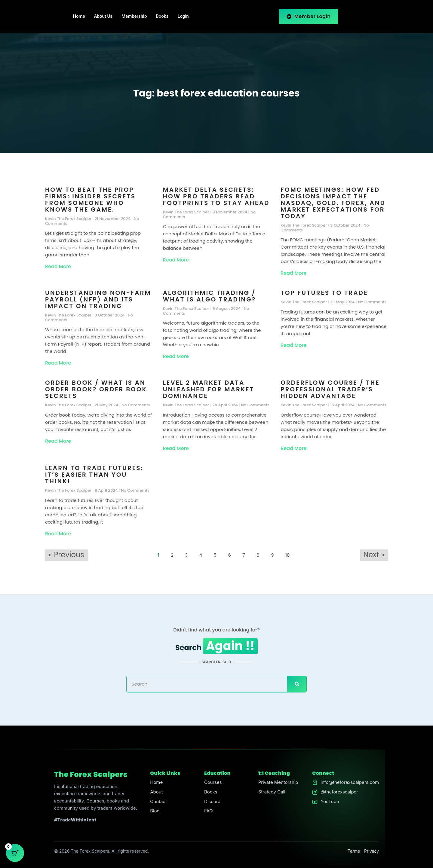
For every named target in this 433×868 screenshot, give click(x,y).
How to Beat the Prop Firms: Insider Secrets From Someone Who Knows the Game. (90, 200)
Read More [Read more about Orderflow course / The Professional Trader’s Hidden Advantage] (293, 448)
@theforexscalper (339, 792)
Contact (158, 802)
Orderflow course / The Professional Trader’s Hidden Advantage (330, 389)
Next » (374, 555)
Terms (354, 851)
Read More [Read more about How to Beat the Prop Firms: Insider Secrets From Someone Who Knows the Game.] (58, 266)
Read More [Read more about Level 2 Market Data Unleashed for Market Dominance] (176, 448)
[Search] (297, 684)
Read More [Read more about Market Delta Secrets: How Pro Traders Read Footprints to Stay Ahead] (176, 260)
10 (289, 554)
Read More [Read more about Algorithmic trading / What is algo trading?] (176, 356)
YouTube (330, 802)
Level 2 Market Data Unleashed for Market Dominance (209, 389)
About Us (103, 17)
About (156, 792)
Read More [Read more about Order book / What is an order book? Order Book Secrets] (58, 441)
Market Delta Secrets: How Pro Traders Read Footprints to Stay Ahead (216, 196)
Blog (155, 811)
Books (162, 17)
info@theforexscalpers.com (350, 782)
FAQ (208, 811)
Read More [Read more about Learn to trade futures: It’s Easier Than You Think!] (58, 534)
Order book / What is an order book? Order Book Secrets (96, 389)
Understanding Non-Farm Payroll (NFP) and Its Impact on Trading (98, 299)
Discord (212, 802)
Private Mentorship (278, 782)
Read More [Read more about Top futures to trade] (293, 345)
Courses (213, 782)
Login (183, 17)
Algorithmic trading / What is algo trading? (210, 296)
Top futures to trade (324, 293)
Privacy (372, 851)
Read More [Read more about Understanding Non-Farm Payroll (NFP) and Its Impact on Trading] (58, 363)
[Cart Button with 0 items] (15, 853)
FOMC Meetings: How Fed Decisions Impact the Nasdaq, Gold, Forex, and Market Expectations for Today (333, 203)
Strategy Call (272, 792)
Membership (134, 17)
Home (79, 17)
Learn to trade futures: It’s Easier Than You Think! (94, 475)
